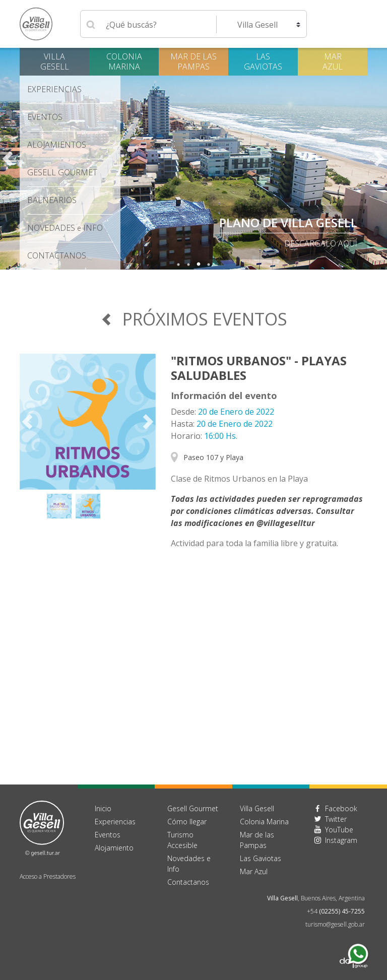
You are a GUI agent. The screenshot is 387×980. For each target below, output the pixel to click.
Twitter (336, 819)
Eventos (45, 117)
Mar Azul (333, 61)
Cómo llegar (187, 822)
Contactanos (188, 882)
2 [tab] (188, 265)
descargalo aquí (321, 243)
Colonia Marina (124, 61)
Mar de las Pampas (193, 61)
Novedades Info (65, 228)
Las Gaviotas (263, 61)
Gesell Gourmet (62, 172)
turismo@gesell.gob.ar (335, 924)
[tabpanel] (193, 159)
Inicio (103, 808)
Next (379, 159)
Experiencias (54, 89)
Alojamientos (57, 145)
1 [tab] (178, 265)
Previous (8, 159)
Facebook (341, 808)
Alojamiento (114, 848)
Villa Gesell (55, 61)
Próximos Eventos (194, 319)
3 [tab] (199, 265)
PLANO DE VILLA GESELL (288, 222)
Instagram (341, 840)
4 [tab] (209, 265)
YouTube (339, 830)
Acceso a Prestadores (48, 876)
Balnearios (52, 200)
